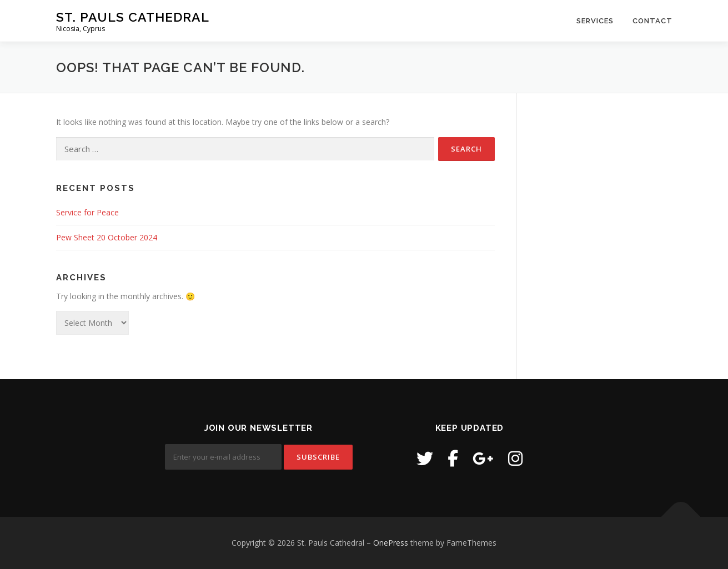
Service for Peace (87, 212)
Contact (652, 21)
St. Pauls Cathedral (133, 17)
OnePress (391, 543)
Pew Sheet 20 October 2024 (107, 237)
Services (595, 21)
